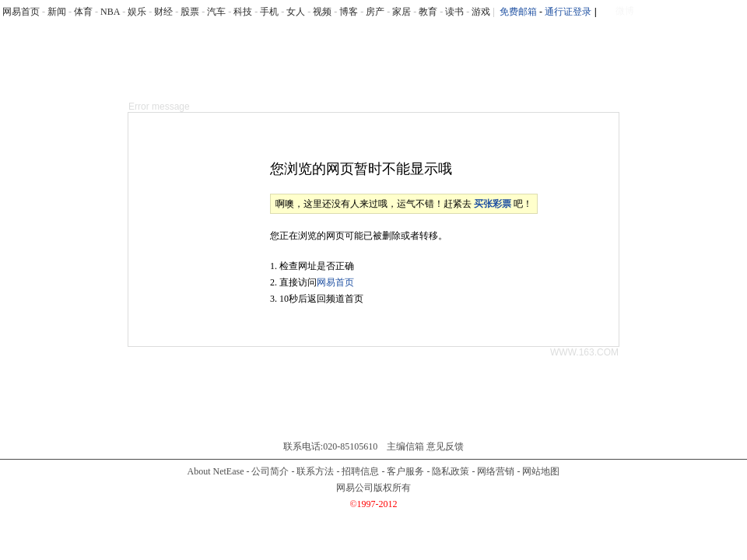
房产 (375, 12)
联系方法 (315, 471)
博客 (349, 12)
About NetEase (216, 471)
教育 (428, 12)
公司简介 (270, 471)
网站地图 (541, 471)
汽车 (216, 12)
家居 (402, 12)
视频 (322, 12)
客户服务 (405, 471)
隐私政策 (451, 471)
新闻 (57, 12)
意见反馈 (445, 446)
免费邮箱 (518, 12)
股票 (190, 12)
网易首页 (21, 12)
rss (738, 12)
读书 (454, 12)
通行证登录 (568, 12)
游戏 (481, 12)
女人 (296, 12)
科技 (243, 12)
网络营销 (496, 471)
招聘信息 (360, 471)
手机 (269, 12)
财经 (163, 12)
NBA (110, 12)
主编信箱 (405, 446)
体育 (83, 12)
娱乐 (137, 12)
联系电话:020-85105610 (330, 446)
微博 (625, 11)
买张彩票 (493, 204)
